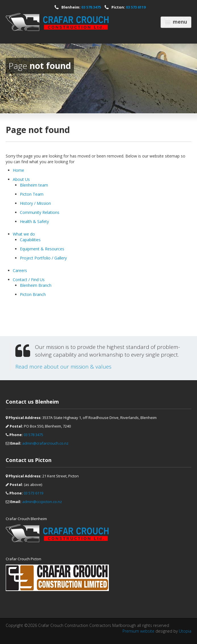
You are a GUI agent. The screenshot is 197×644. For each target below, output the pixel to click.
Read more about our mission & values (63, 367)
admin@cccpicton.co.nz (42, 502)
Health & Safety (34, 221)
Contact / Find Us (29, 280)
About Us (21, 179)
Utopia (185, 631)
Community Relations (40, 212)
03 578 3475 (91, 7)
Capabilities (30, 240)
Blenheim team (34, 185)
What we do (24, 234)
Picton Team (32, 194)
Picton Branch (33, 294)
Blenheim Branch (36, 285)
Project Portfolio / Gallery (43, 258)
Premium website (138, 631)
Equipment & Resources (42, 249)
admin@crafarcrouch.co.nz (45, 443)
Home (18, 170)
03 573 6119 (136, 7)
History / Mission (35, 203)
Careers (20, 270)
